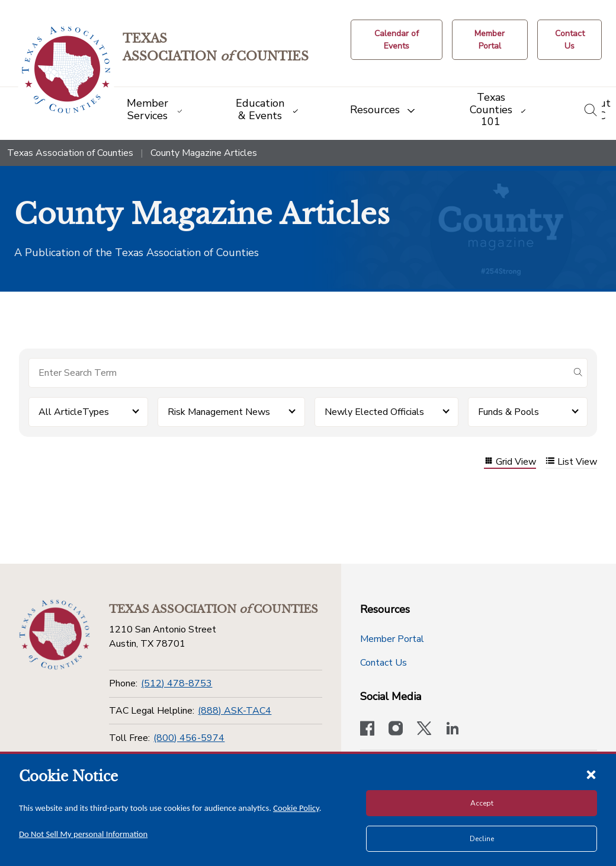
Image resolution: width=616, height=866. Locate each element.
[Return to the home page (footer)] (54, 635)
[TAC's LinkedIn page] (453, 730)
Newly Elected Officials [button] (374, 412)
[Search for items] (299, 373)
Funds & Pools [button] (508, 412)
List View (571, 462)
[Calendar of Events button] (397, 40)
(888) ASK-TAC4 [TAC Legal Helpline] (235, 711)
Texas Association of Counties (70, 153)
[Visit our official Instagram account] (396, 730)
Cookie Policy (296, 808)
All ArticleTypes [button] (74, 412)
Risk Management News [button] (219, 412)
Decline (482, 839)
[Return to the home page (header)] (66, 70)
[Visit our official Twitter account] (424, 730)
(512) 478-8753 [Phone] (177, 683)
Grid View (510, 462)
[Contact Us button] (570, 40)
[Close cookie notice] (591, 774)
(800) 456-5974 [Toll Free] (189, 738)
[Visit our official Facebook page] (367, 730)
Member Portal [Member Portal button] (392, 639)
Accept (482, 803)
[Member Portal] (490, 40)
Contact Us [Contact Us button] (384, 663)
